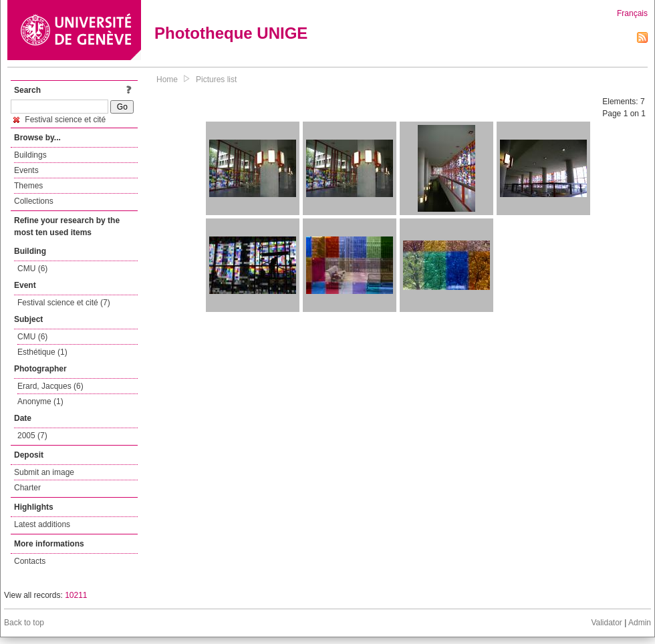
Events (26, 170)
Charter (27, 488)
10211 (76, 595)
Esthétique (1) (42, 352)
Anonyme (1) (40, 401)
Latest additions (42, 524)
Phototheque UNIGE (231, 33)
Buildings (30, 155)
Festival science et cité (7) (64, 303)
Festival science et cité (59, 120)
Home (167, 79)
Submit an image (44, 472)
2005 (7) (32, 436)
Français (632, 13)
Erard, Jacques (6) (50, 386)
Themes (28, 186)
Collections (34, 201)
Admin (640, 623)
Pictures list (216, 79)
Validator (606, 623)
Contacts (30, 561)
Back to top (24, 623)
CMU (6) (32, 269)
